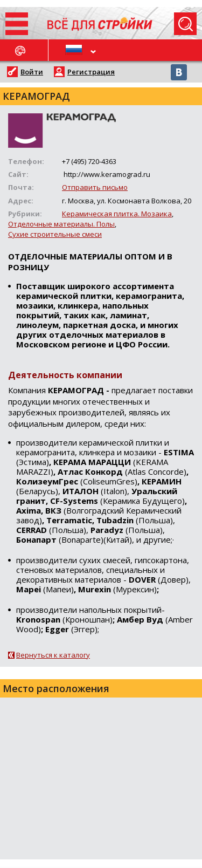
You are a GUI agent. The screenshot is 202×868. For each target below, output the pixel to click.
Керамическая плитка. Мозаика (117, 214)
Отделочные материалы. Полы (61, 224)
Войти (32, 72)
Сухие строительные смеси (55, 234)
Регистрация (91, 72)
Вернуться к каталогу (53, 655)
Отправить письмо (95, 187)
